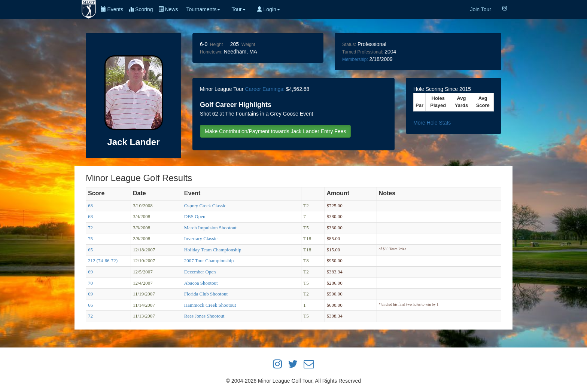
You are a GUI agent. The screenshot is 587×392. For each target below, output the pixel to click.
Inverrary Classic (201, 238)
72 (90, 228)
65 (90, 250)
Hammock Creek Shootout (210, 305)
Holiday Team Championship (213, 250)
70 (90, 283)
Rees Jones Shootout (204, 316)
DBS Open (195, 216)
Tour (238, 9)
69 (90, 272)
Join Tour (480, 9)
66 (90, 305)
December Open (200, 272)
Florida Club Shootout (206, 294)
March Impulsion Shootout (210, 228)
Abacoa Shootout (201, 283)
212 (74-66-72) (103, 261)
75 (90, 238)
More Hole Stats (432, 123)
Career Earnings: (265, 89)
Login (268, 9)
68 (90, 206)
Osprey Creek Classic (205, 206)
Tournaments (203, 9)
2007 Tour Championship (209, 261)
